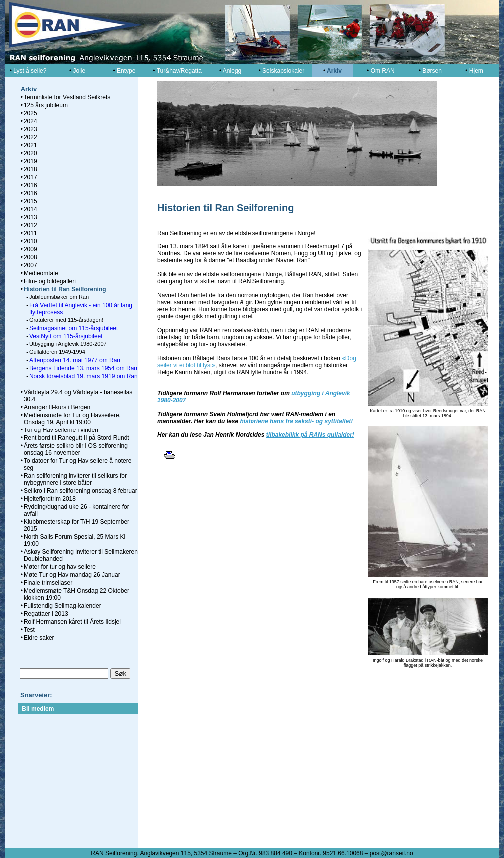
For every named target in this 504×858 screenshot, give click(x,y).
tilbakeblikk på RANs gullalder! (310, 435)
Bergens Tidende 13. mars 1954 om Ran (83, 368)
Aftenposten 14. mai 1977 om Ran (75, 360)
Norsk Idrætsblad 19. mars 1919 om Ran (84, 376)
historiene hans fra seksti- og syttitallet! (296, 421)
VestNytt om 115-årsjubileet (66, 336)
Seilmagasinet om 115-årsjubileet (74, 328)
